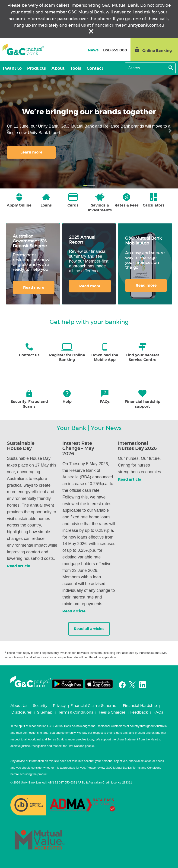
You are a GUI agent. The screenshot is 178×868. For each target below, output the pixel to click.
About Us (19, 706)
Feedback (139, 712)
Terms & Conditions (76, 712)
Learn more (31, 152)
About (58, 69)
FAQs (158, 712)
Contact (95, 69)
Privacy (59, 706)
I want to (12, 69)
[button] (8, 131)
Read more (34, 288)
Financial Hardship (140, 706)
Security (40, 706)
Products (37, 69)
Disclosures (21, 712)
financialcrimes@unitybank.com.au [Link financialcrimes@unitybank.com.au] (128, 25)
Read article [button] (19, 566)
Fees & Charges (112, 712)
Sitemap (45, 712)
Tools (76, 69)
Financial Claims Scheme (93, 706)
